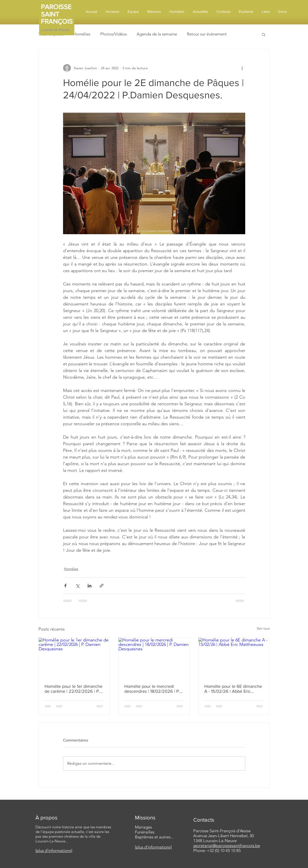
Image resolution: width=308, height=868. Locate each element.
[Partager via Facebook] (65, 586)
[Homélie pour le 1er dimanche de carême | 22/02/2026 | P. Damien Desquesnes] (74, 658)
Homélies (82, 34)
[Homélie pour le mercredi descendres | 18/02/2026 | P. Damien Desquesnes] (154, 658)
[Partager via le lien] (102, 586)
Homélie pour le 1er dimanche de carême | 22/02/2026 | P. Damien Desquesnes (73, 689)
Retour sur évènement (207, 34)
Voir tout (263, 628)
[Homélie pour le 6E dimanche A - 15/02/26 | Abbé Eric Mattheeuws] (234, 658)
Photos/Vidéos (113, 34)
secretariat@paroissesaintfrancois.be (227, 846)
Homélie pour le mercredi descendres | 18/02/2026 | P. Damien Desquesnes (152, 689)
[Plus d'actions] (242, 68)
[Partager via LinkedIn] (89, 586)
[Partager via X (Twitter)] (77, 586)
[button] (264, 34)
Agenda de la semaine (157, 34)
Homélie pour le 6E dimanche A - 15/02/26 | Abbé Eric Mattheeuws (233, 689)
